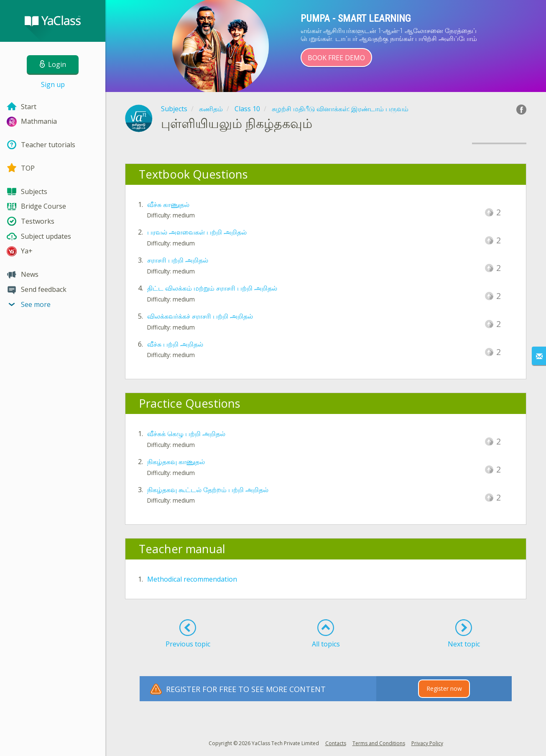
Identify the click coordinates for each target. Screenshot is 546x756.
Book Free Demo (336, 58)
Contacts (336, 743)
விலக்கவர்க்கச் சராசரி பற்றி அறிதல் (200, 316)
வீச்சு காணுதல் (168, 204)
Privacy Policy (427, 743)
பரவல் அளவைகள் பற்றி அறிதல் (197, 232)
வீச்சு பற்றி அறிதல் (175, 344)
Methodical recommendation (192, 579)
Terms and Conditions (379, 743)
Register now (444, 688)
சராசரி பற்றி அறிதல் (178, 260)
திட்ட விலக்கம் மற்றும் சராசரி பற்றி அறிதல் (212, 288)
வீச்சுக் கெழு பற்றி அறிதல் (186, 434)
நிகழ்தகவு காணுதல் (176, 462)
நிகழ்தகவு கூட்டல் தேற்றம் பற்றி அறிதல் (208, 490)
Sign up (53, 84)
